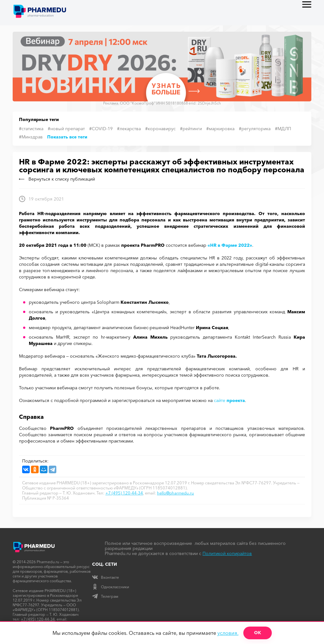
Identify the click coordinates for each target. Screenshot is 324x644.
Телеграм (105, 596)
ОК (258, 633)
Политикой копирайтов (227, 553)
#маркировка (220, 129)
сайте (229, 400)
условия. (228, 633)
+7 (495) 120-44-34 (124, 493)
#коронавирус (160, 129)
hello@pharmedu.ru (175, 493)
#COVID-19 (101, 129)
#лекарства (129, 129)
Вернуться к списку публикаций (57, 179)
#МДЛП (283, 129)
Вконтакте (106, 577)
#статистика (31, 129)
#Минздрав (31, 137)
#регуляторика (255, 129)
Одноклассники (111, 587)
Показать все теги (67, 137)
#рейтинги (191, 129)
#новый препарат (66, 129)
